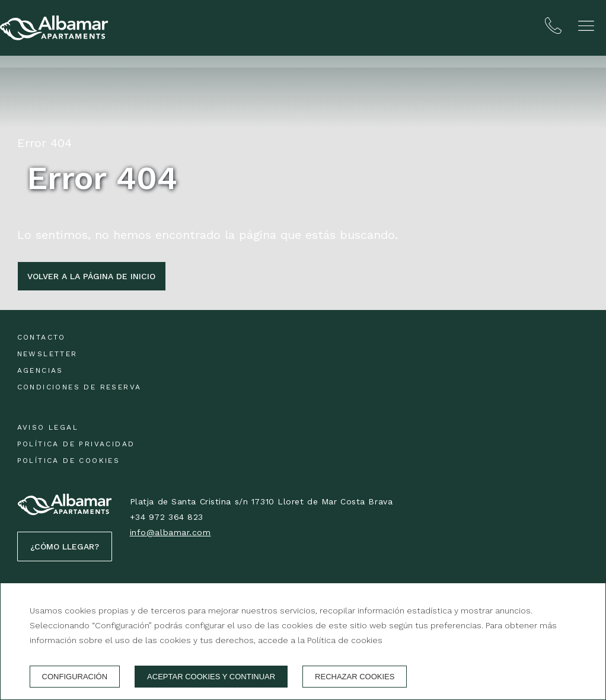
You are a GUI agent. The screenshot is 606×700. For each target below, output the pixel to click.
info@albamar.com (170, 532)
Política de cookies (69, 461)
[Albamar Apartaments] (54, 28)
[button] (586, 26)
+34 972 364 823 (167, 517)
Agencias (40, 370)
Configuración (75, 677)
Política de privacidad (76, 444)
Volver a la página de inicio (91, 276)
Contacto (42, 337)
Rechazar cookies (355, 677)
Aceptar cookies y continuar (211, 677)
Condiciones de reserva (79, 387)
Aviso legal (48, 427)
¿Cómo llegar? (65, 546)
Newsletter (47, 354)
